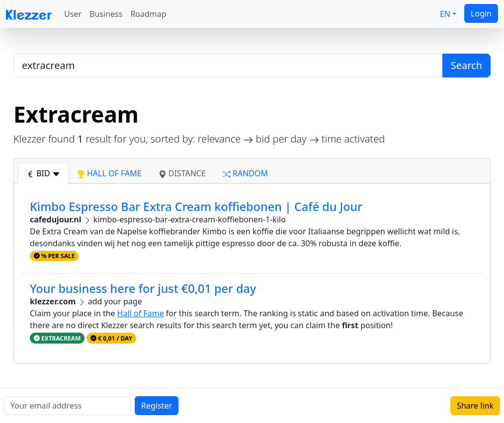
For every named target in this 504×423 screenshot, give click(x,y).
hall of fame (109, 173)
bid (43, 173)
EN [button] (445, 14)
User (73, 14)
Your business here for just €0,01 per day (143, 288)
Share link (475, 406)
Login (481, 13)
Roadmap (148, 14)
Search (466, 65)
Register (157, 406)
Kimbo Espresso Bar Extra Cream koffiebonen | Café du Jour (196, 207)
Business (106, 14)
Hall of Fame (141, 313)
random (245, 173)
